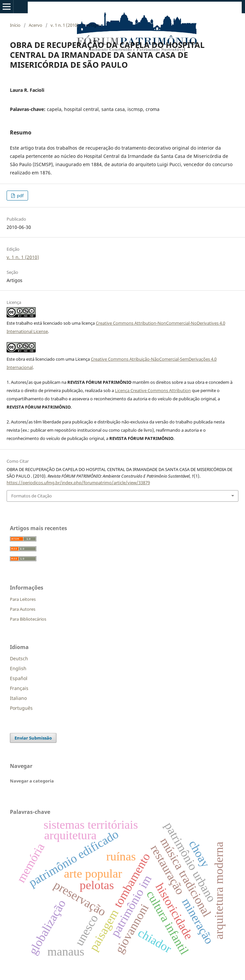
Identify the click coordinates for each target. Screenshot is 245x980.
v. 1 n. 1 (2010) (65, 25)
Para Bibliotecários (28, 619)
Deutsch (19, 658)
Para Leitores (23, 599)
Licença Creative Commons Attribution (153, 390)
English (18, 668)
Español (19, 678)
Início (15, 25)
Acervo (35, 25)
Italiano (18, 698)
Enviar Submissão (33, 738)
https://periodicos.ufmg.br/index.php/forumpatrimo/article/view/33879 (78, 483)
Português (21, 708)
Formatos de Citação (32, 496)
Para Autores (23, 609)
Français (19, 688)
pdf (20, 196)
